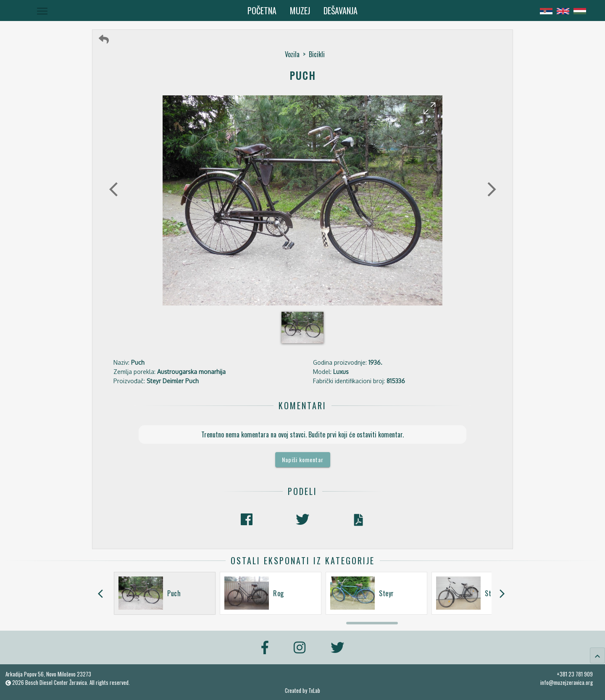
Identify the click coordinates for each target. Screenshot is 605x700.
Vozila (292, 54)
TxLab (314, 691)
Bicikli (317, 54)
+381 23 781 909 (575, 674)
